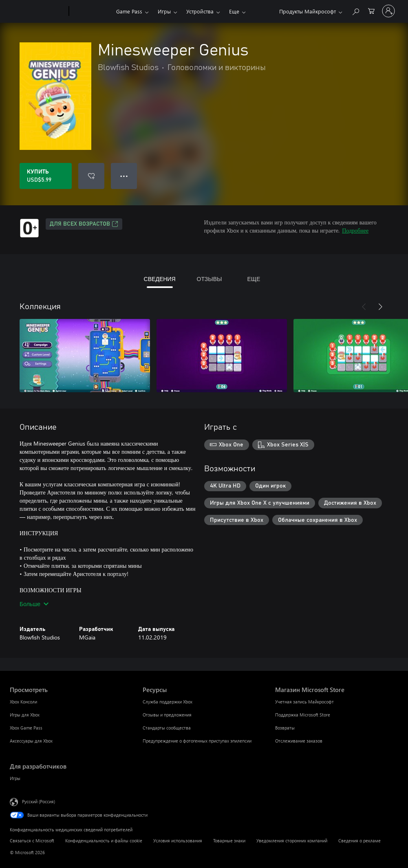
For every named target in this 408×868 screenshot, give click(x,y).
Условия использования (178, 841)
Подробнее (355, 230)
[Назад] (364, 307)
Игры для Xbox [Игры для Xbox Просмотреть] (25, 715)
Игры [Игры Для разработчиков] (15, 778)
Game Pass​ (129, 11)
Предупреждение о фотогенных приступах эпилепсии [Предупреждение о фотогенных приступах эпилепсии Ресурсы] (197, 741)
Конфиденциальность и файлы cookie (104, 841)
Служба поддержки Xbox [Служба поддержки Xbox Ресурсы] (168, 702)
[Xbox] (92, 11)
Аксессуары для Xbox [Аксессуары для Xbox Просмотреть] (31, 741)
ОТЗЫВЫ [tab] (210, 279)
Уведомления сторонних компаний (292, 841)
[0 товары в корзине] (371, 10)
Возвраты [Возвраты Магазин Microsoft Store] (285, 728)
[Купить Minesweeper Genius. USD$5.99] (46, 176)
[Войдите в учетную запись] (388, 11)
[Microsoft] (38, 11)
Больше (34, 604)
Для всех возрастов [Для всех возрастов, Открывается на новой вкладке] (84, 224)
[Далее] (380, 307)
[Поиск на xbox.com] (355, 10)
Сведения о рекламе (359, 841)
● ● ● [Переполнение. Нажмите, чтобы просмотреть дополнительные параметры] (124, 176)
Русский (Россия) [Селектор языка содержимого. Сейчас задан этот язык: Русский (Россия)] (39, 801)
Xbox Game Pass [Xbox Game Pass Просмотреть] (26, 728)
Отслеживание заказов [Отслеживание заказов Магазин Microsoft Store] (299, 741)
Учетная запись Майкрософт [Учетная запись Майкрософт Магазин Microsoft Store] (304, 702)
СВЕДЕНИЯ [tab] (160, 279)
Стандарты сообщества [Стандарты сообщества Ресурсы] (167, 728)
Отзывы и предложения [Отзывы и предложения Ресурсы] (167, 715)
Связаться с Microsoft (32, 841)
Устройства (200, 11)
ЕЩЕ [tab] (254, 279)
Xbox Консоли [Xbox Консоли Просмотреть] (23, 702)
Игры (164, 11)
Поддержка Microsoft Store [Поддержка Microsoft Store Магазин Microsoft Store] (303, 715)
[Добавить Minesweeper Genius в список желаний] (91, 176)
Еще (234, 11)
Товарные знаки (229, 841)
